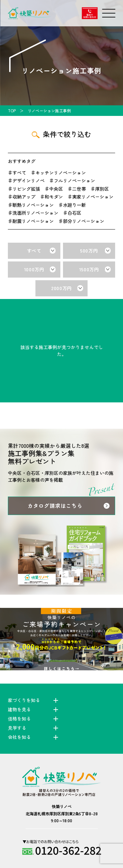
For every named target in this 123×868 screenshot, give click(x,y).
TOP (12, 110)
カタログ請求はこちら (55, 506)
